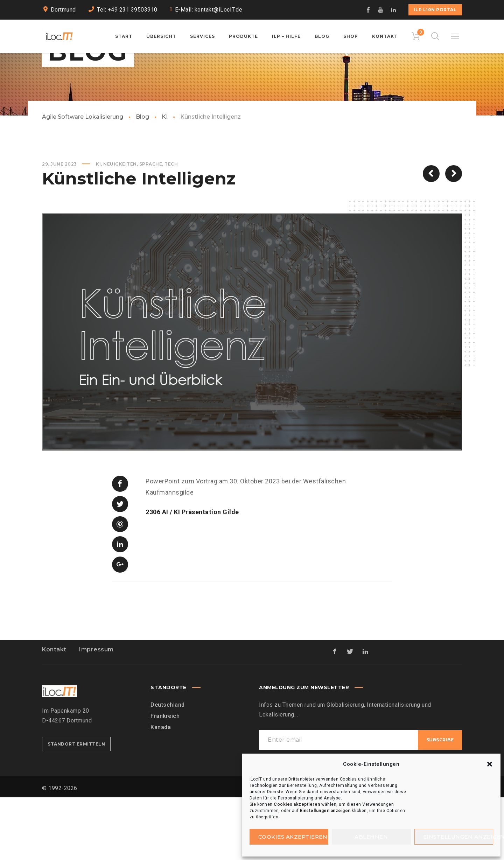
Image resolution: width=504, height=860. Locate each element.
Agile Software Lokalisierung (83, 170)
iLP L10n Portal (435, 10)
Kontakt (54, 712)
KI (165, 170)
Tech (171, 217)
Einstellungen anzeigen (458, 837)
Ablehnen (371, 837)
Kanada (161, 790)
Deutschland (168, 767)
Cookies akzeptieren (293, 837)
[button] (490, 764)
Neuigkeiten (120, 217)
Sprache (151, 217)
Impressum (96, 712)
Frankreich (165, 779)
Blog (142, 170)
